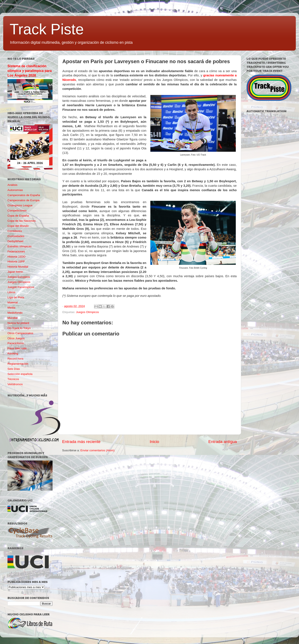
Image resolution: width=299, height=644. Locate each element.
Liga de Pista (16, 297)
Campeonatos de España (24, 195)
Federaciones (16, 251)
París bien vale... (18, 348)
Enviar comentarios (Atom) (98, 450)
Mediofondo (15, 313)
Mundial (12, 318)
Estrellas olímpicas (20, 246)
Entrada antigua (223, 442)
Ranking (13, 353)
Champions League (20, 205)
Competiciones (17, 211)
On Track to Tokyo (19, 328)
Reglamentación (18, 364)
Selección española (20, 374)
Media (11, 308)
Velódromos (15, 384)
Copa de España (18, 216)
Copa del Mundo (18, 226)
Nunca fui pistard (18, 323)
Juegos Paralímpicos (21, 287)
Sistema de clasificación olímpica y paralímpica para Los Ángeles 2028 (30, 71)
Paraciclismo (16, 343)
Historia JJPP (16, 262)
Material (13, 302)
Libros (11, 292)
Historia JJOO (16, 257)
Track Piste (47, 29)
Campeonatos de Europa (23, 200)
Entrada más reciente (81, 442)
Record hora (15, 359)
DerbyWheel (15, 241)
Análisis (12, 185)
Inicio (154, 442)
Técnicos (13, 379)
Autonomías (15, 190)
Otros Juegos (16, 338)
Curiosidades (16, 236)
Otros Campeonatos (20, 333)
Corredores (15, 231)
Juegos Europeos (19, 277)
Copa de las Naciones (22, 221)
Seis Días (14, 369)
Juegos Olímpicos (87, 312)
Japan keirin (15, 272)
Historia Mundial (18, 267)
